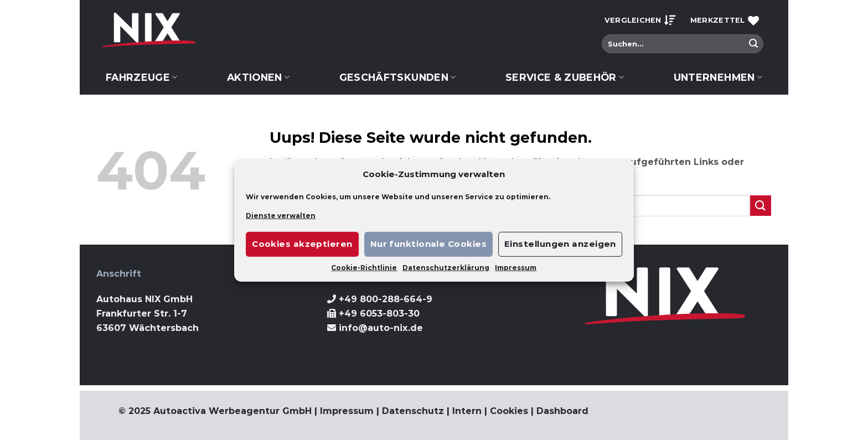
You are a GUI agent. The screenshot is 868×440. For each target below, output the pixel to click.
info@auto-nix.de (381, 328)
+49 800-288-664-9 (386, 299)
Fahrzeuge (142, 77)
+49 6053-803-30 (379, 314)
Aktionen (258, 77)
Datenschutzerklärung (446, 268)
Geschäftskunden (398, 77)
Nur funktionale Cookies (428, 244)
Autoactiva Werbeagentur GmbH (232, 411)
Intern (467, 411)
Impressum (516, 268)
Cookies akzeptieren (302, 244)
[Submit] (753, 44)
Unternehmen (718, 77)
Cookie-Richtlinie (364, 268)
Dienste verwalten (281, 215)
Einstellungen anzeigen (560, 244)
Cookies (509, 411)
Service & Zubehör (565, 77)
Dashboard (562, 411)
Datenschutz (413, 411)
